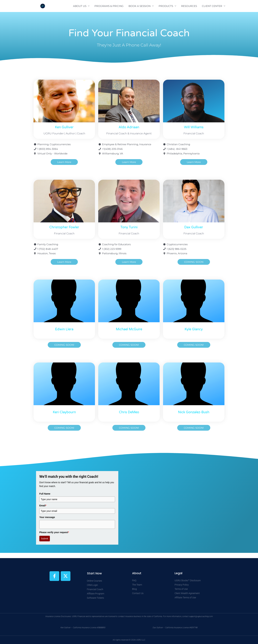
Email (43, 506)
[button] (64, 345)
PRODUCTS (166, 6)
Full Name (45, 494)
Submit (45, 539)
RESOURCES (189, 6)
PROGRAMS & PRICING (109, 6)
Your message (47, 517)
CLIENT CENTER (212, 6)
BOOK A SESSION (140, 6)
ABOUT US (80, 6)
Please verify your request (54, 532)
